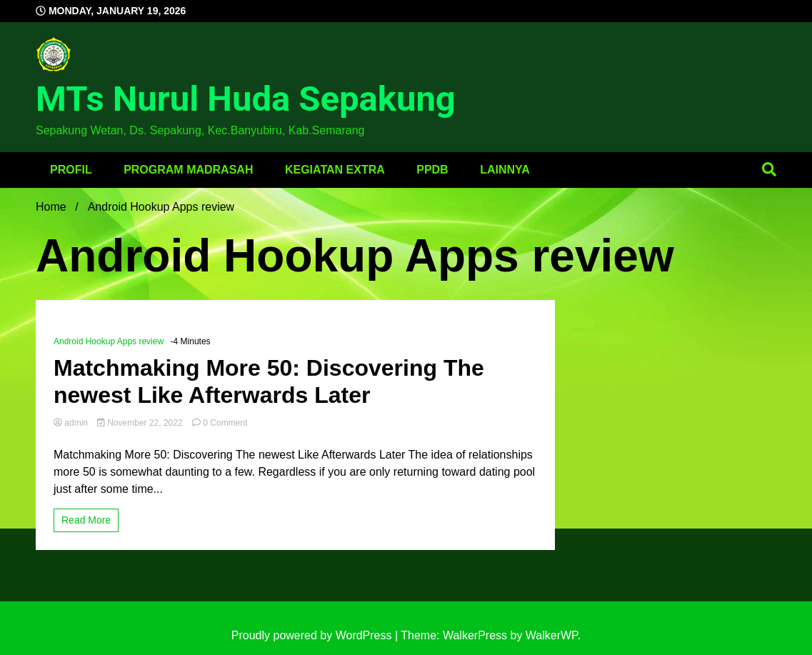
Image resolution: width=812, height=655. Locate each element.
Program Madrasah (188, 170)
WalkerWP (552, 635)
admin (72, 423)
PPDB (432, 170)
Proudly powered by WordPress (313, 635)
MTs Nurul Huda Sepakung (246, 99)
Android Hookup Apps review (109, 341)
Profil (71, 170)
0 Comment (225, 423)
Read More (86, 520)
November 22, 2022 (141, 423)
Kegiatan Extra (335, 170)
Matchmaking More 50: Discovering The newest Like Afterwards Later (269, 381)
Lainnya (505, 170)
